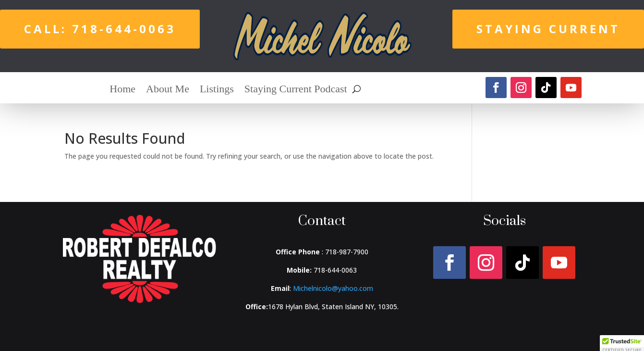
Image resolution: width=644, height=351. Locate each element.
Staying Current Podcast (296, 90)
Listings (217, 90)
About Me (168, 90)
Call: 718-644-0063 (100, 29)
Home (122, 90)
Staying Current (548, 29)
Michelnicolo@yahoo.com (333, 288)
